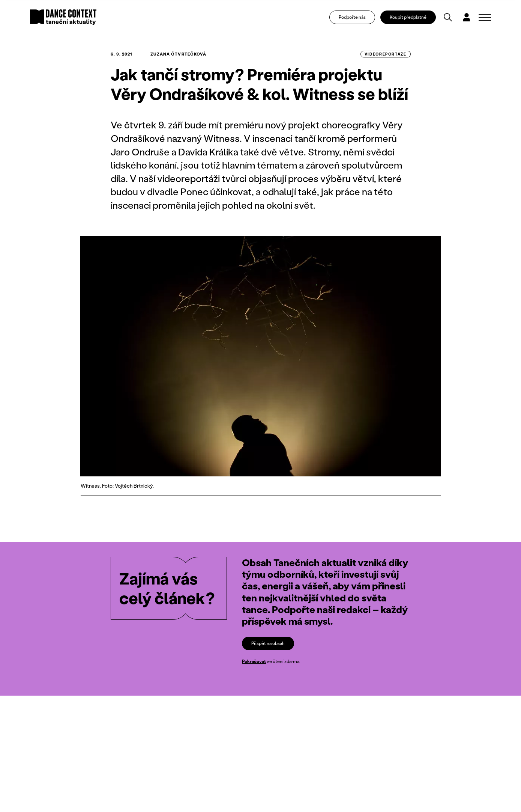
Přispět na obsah (268, 643)
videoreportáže (386, 54)
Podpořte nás (352, 17)
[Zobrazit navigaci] (485, 17)
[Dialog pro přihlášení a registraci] (467, 17)
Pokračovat (254, 661)
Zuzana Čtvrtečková (179, 54)
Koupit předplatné (408, 17)
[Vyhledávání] (448, 17)
